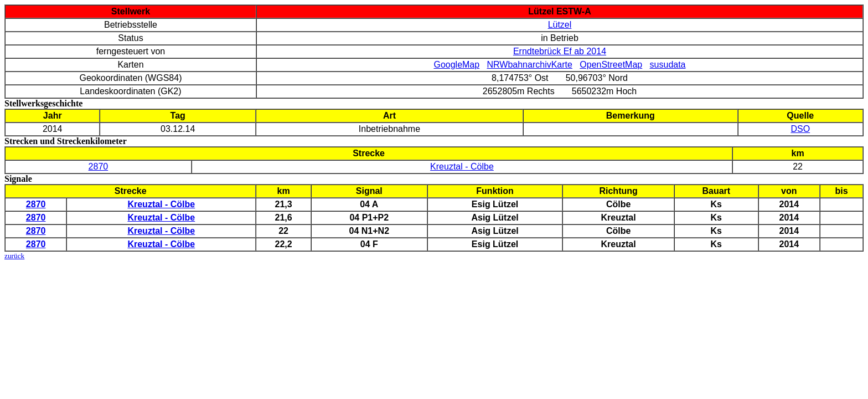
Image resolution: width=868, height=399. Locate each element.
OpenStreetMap (611, 65)
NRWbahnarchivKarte (530, 65)
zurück (14, 256)
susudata (668, 65)
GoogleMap (456, 65)
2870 (99, 167)
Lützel (560, 25)
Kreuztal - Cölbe (462, 167)
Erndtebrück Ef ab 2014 (560, 51)
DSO (800, 129)
